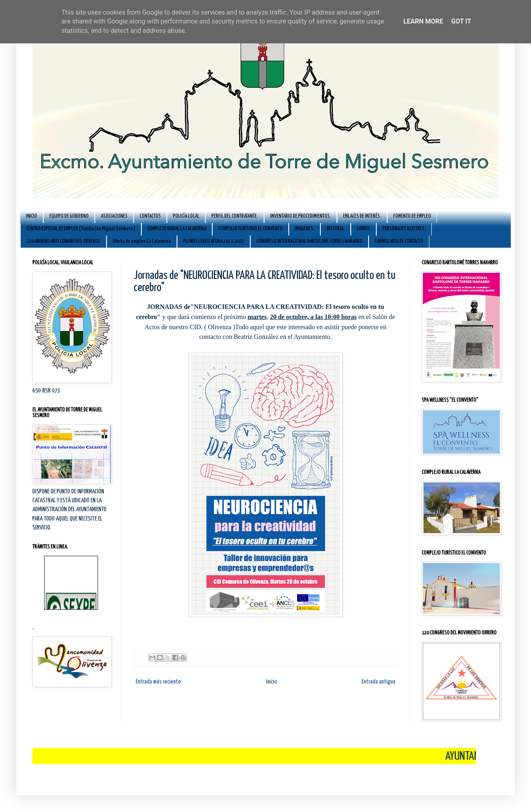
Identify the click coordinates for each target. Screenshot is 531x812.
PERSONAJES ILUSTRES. (404, 229)
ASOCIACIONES (114, 216)
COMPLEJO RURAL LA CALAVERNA (177, 229)
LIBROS (364, 229)
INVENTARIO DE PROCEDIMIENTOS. (301, 216)
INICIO (32, 216)
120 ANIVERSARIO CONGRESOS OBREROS (63, 241)
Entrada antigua (379, 682)
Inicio (272, 682)
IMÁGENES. (305, 229)
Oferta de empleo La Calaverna (142, 241)
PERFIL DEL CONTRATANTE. (235, 216)
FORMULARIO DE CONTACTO (399, 241)
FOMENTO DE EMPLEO (412, 216)
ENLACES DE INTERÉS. (362, 216)
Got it (461, 21)
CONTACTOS (150, 216)
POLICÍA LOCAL (186, 216)
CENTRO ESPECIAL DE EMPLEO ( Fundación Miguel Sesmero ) (81, 229)
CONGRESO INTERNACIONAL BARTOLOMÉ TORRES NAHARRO (309, 241)
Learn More (423, 21)
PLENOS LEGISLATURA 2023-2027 (214, 241)
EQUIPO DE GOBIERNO (69, 216)
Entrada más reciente (158, 682)
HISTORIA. (336, 229)
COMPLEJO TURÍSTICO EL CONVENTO (251, 229)
